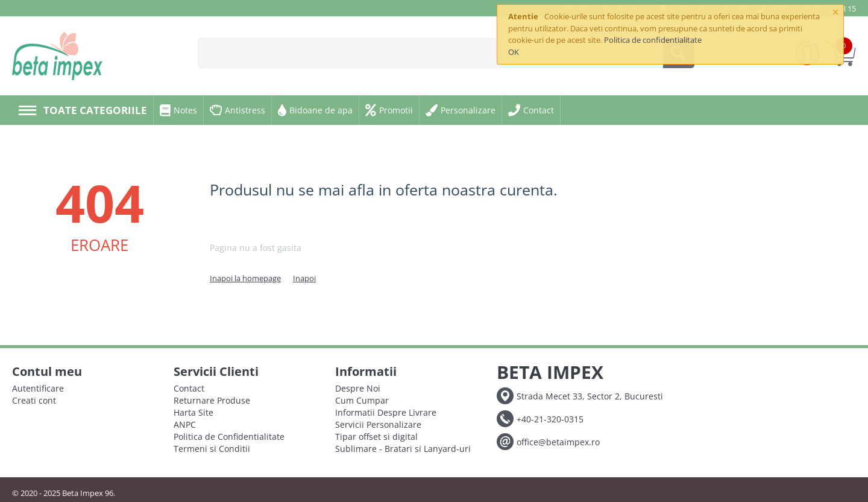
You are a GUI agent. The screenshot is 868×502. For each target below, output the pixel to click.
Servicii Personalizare (378, 424)
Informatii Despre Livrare (386, 412)
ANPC (185, 424)
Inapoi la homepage (245, 278)
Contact (189, 388)
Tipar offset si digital (376, 437)
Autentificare (38, 388)
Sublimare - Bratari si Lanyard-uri (403, 449)
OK (514, 52)
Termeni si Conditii (212, 449)
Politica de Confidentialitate (229, 437)
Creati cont (34, 400)
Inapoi (304, 278)
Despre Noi (358, 388)
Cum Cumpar (362, 400)
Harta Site (193, 412)
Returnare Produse (212, 400)
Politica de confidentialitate (653, 40)
